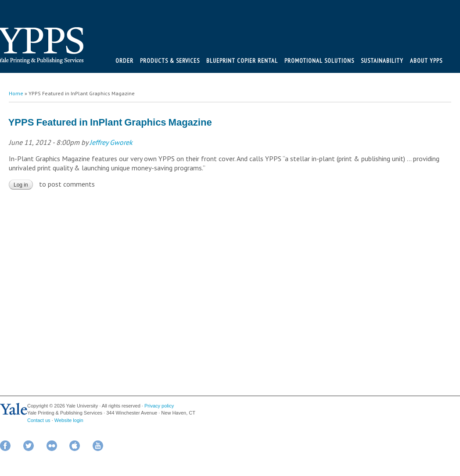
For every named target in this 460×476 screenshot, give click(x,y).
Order (124, 61)
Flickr (52, 446)
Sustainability (382, 61)
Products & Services (170, 61)
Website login (69, 420)
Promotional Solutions (319, 61)
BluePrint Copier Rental (242, 61)
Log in (21, 185)
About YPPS (426, 61)
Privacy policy (159, 406)
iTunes (75, 446)
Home (16, 93)
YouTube (98, 446)
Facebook (5, 446)
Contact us (39, 420)
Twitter (29, 446)
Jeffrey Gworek (111, 142)
